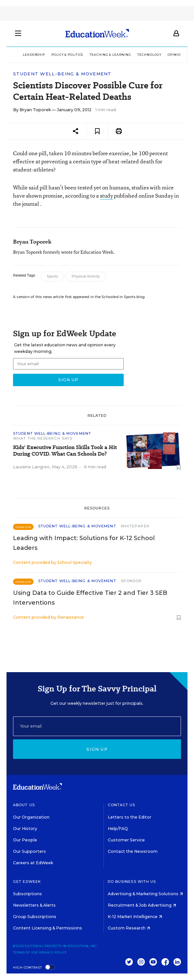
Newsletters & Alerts (34, 905)
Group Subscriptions (35, 917)
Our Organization (31, 817)
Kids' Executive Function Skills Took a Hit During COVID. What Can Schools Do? (65, 451)
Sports (52, 276)
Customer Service (126, 840)
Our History (25, 829)
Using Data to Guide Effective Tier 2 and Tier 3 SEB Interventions (90, 598)
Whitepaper (135, 526)
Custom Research (129, 928)
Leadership (34, 55)
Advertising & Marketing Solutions (145, 894)
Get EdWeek (27, 882)
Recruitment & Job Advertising (142, 905)
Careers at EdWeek (33, 863)
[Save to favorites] (97, 131)
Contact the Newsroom (133, 851)
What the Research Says (43, 438)
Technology (149, 55)
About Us (24, 805)
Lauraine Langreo (31, 467)
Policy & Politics (67, 55)
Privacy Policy (53, 952)
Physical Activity (86, 276)
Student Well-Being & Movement (62, 74)
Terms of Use (26, 952)
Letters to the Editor (130, 817)
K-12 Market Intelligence (135, 917)
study (106, 196)
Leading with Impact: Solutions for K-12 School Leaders (84, 543)
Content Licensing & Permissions (48, 928)
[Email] (97, 726)
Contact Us (122, 805)
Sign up (97, 749)
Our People (25, 840)
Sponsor (131, 581)
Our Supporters (29, 851)
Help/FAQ (118, 829)
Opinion (175, 55)
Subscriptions (28, 894)
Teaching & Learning (110, 55)
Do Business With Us (132, 882)
